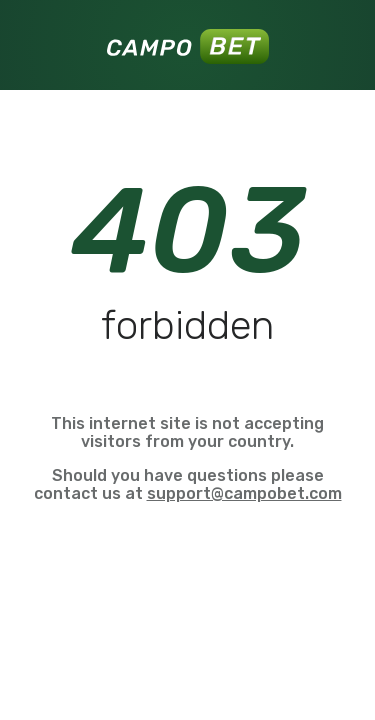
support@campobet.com (244, 493)
